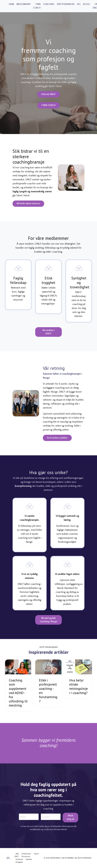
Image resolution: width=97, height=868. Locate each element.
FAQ (17, 854)
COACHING (49, 4)
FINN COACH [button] (49, 105)
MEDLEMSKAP (24, 4)
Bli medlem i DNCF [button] (49, 336)
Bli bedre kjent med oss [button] (24, 204)
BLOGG (87, 4)
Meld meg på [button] (70, 822)
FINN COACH (37, 6)
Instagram (19, 862)
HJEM (11, 4)
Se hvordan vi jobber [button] (62, 438)
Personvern (26, 857)
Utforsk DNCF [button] (49, 94)
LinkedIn (29, 859)
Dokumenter (26, 854)
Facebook (19, 859)
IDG (79, 4)
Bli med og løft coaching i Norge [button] (49, 624)
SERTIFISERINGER (66, 4)
